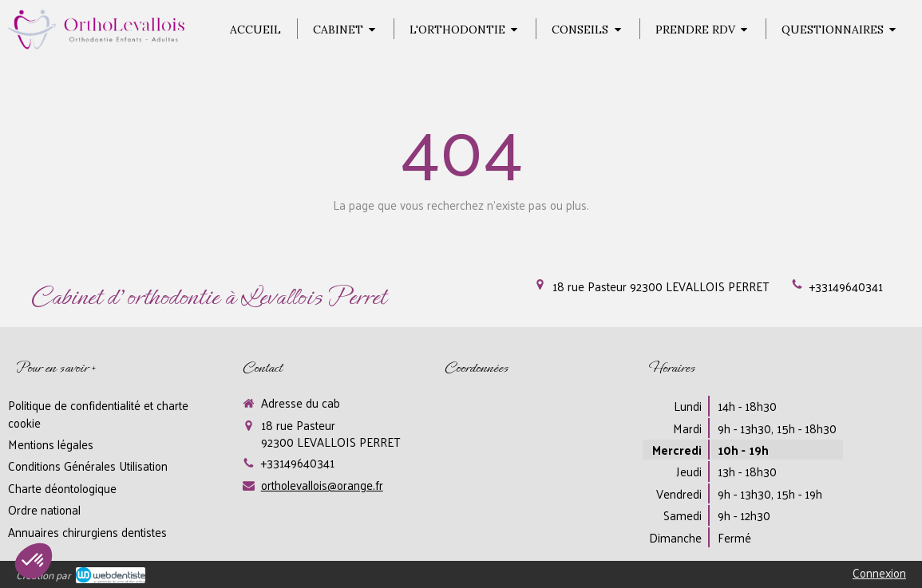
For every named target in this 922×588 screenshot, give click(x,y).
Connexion (879, 572)
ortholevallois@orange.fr (322, 485)
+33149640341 (846, 286)
